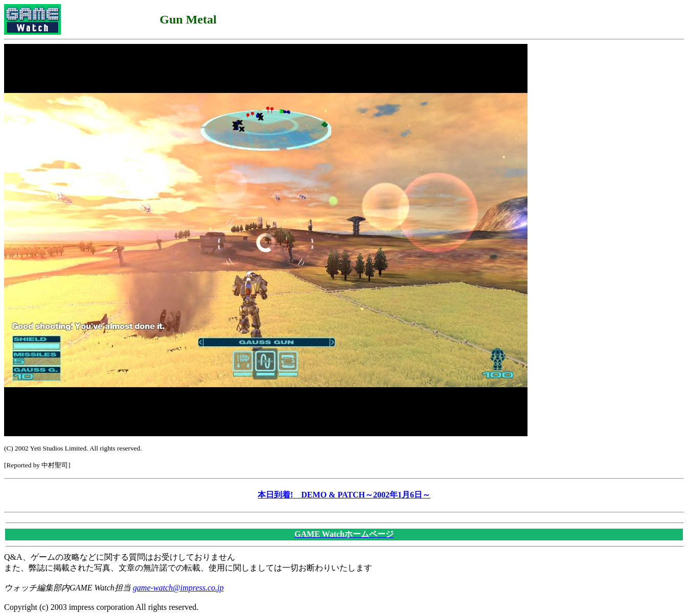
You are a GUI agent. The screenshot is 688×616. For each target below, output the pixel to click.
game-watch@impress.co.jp (178, 588)
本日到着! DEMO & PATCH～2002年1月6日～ (344, 495)
